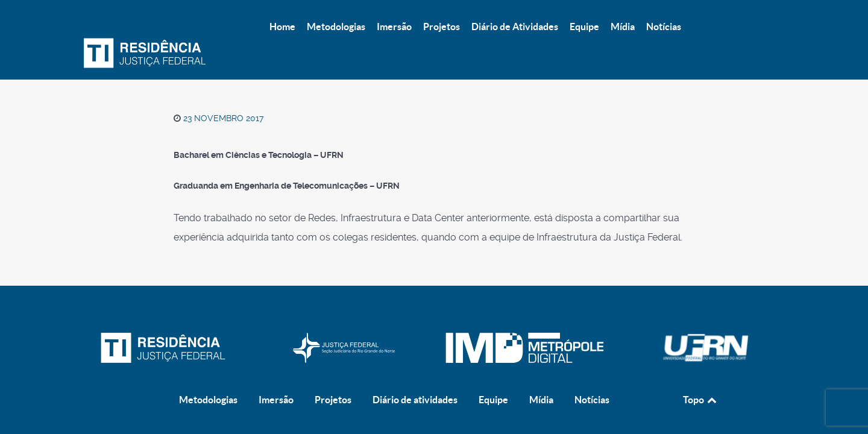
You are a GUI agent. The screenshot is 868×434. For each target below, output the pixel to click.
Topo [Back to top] (701, 347)
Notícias (592, 347)
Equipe (493, 347)
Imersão (276, 347)
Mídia (541, 347)
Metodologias (208, 347)
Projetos (333, 347)
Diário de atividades (415, 347)
